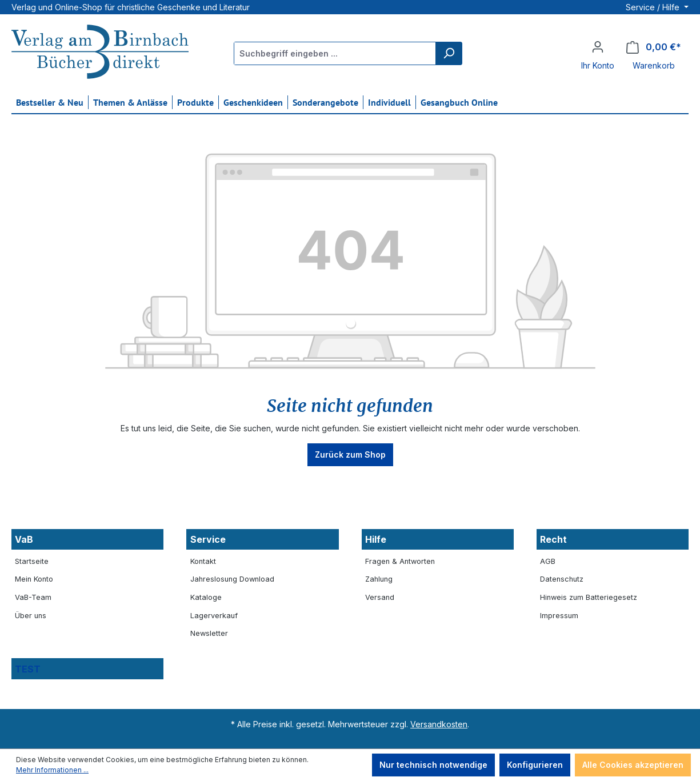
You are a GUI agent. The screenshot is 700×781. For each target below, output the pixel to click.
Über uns (31, 616)
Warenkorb (654, 65)
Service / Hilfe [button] (654, 7)
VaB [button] (24, 539)
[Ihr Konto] (598, 47)
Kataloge (206, 597)
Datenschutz (562, 579)
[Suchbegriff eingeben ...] (335, 53)
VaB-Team (33, 597)
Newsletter (209, 633)
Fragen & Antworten (400, 561)
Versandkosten (439, 724)
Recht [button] (553, 539)
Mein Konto (34, 579)
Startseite (32, 561)
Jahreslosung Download (232, 579)
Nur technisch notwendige (433, 765)
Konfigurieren (535, 765)
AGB (548, 561)
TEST (28, 669)
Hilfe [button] (376, 539)
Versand (380, 597)
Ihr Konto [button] (598, 65)
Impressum (559, 616)
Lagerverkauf (214, 616)
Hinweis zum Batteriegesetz (589, 597)
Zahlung (379, 579)
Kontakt (203, 561)
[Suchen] (449, 53)
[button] (87, 669)
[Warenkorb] (654, 47)
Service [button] (208, 539)
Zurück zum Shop (350, 454)
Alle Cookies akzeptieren (633, 765)
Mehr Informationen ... (52, 770)
